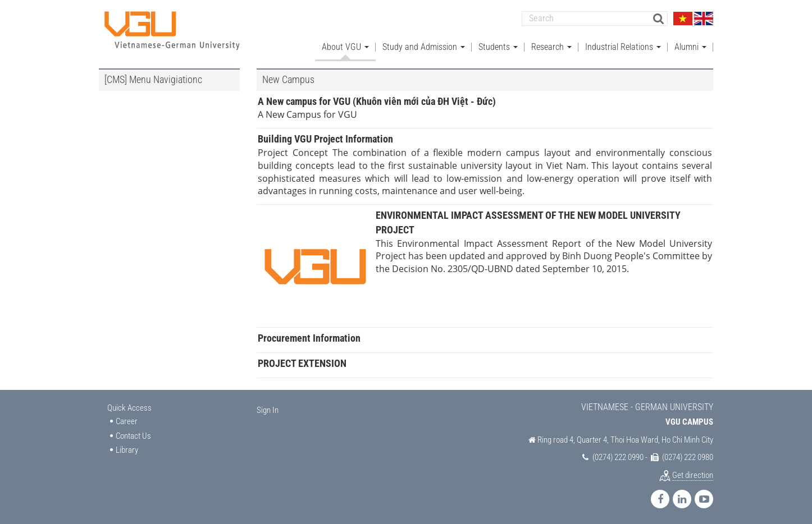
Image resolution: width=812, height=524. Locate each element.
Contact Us (133, 434)
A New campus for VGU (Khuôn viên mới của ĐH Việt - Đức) (377, 100)
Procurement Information (309, 337)
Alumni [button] (690, 45)
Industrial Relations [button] (623, 45)
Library (127, 448)
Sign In (268, 408)
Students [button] (498, 45)
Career (127, 420)
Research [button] (551, 45)
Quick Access (129, 406)
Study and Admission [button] (424, 45)
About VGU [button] (345, 45)
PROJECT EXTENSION (302, 362)
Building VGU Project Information (325, 138)
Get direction (693, 474)
